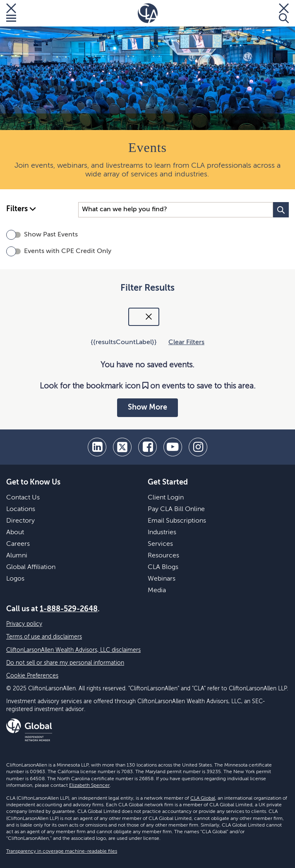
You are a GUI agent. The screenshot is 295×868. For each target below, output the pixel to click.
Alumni (17, 556)
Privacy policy (24, 624)
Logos (15, 579)
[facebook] (147, 447)
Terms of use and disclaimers (44, 637)
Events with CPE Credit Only (68, 251)
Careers (18, 544)
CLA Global (203, 798)
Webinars (162, 579)
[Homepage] (148, 13)
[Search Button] (281, 210)
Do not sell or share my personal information (65, 663)
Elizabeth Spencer (89, 786)
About (15, 533)
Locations (21, 509)
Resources (163, 556)
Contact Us (23, 498)
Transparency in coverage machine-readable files (62, 851)
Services (160, 544)
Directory (20, 521)
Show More (147, 407)
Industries (162, 533)
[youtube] (173, 447)
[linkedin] (97, 447)
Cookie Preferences (32, 676)
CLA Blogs (163, 567)
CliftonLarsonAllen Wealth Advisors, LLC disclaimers (73, 650)
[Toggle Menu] (11, 13)
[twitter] (122, 447)
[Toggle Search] (284, 13)
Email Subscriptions (177, 521)
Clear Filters (186, 342)
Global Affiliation (31, 567)
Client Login (166, 498)
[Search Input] (176, 210)
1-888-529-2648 (69, 609)
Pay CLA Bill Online (176, 509)
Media (157, 591)
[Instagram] (198, 447)
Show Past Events (51, 235)
